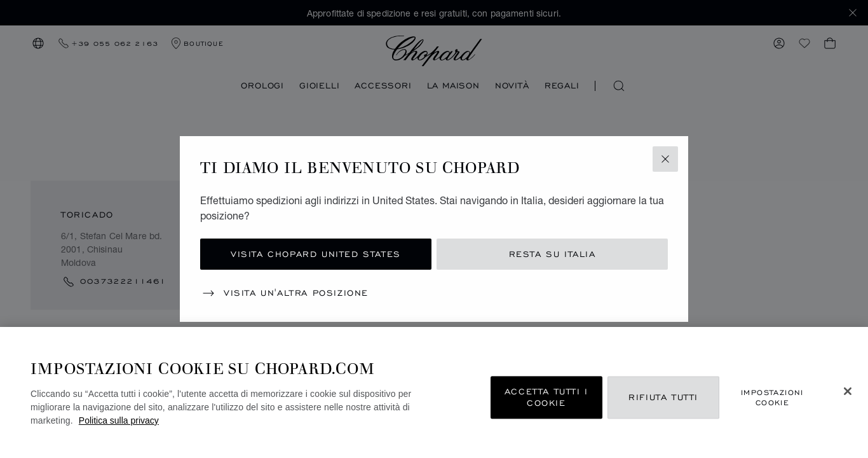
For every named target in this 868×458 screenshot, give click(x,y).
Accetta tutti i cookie (546, 397)
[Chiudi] (848, 391)
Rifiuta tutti (663, 397)
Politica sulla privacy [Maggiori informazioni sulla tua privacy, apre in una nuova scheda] (119, 420)
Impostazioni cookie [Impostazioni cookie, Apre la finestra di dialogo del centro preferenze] (772, 398)
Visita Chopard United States (316, 254)
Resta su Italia (553, 254)
